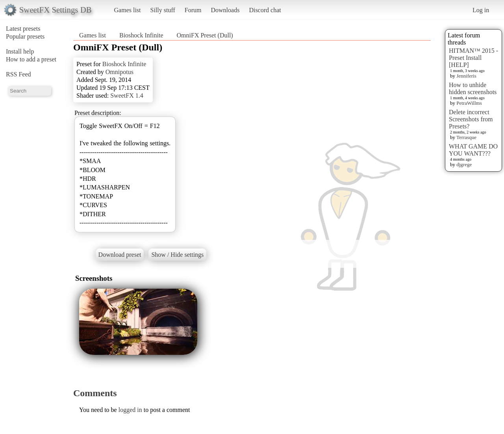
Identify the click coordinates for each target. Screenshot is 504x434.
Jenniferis (466, 76)
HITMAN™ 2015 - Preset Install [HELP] (473, 58)
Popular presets (25, 36)
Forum (193, 10)
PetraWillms (469, 103)
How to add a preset (31, 59)
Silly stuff (163, 10)
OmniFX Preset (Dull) (205, 35)
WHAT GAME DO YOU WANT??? (473, 150)
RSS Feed (19, 74)
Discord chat (265, 10)
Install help (20, 51)
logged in (130, 410)
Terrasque (466, 137)
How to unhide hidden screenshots (473, 88)
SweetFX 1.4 (127, 96)
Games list (128, 10)
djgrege (464, 164)
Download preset (120, 255)
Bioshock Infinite (141, 35)
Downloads (225, 10)
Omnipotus (120, 72)
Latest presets (23, 29)
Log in (481, 10)
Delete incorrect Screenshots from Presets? (471, 119)
